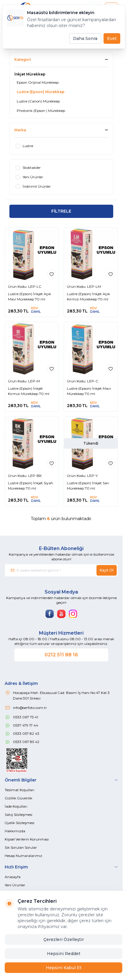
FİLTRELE (61, 211)
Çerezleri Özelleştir (64, 939)
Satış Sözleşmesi (18, 815)
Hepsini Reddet (64, 954)
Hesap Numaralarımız (23, 856)
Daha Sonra (85, 38)
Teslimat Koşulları (20, 790)
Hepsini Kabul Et (64, 968)
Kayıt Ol (107, 570)
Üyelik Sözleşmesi (20, 823)
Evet (112, 38)
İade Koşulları (16, 806)
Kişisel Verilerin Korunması (27, 839)
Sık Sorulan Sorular (21, 847)
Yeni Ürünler (15, 885)
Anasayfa (13, 877)
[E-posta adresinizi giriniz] (61, 570)
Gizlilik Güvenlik (18, 798)
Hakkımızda (15, 831)
